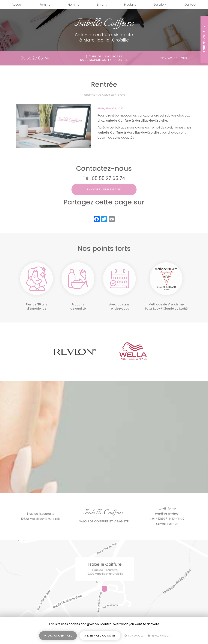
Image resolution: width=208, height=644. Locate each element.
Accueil (17, 5)
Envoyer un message (104, 189)
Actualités (109, 95)
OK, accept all (58, 636)
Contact (190, 5)
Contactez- (173, 58)
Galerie (160, 5)
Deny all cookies (100, 636)
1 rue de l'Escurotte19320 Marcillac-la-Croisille (104, 58)
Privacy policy (159, 636)
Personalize (134, 636)
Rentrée (121, 95)
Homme (74, 5)
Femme (45, 5)
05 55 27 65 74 (35, 58)
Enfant (102, 5)
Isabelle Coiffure (92, 95)
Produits (130, 5)
